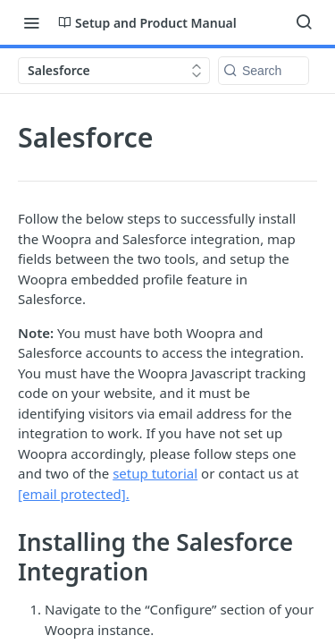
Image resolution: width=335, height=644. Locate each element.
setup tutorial (155, 473)
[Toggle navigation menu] (31, 22)
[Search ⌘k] (304, 22)
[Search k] (264, 71)
